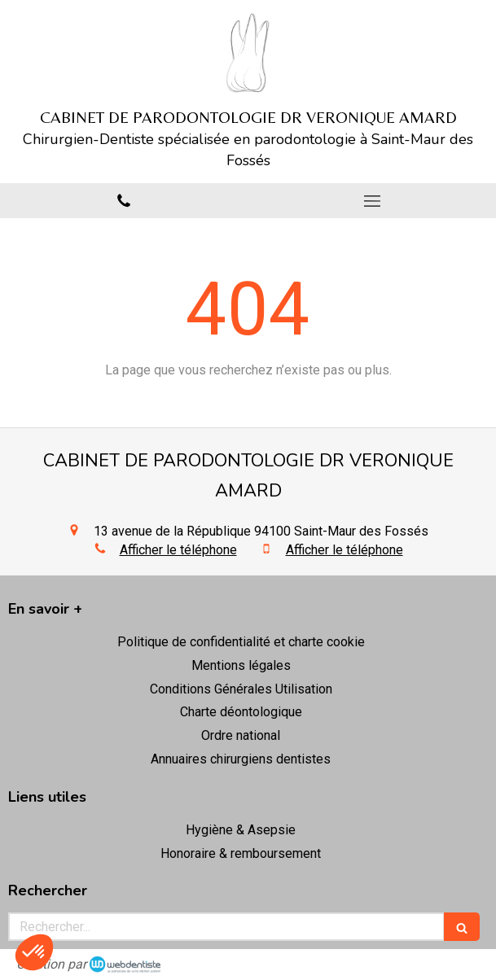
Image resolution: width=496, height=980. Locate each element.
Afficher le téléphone (178, 550)
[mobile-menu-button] (373, 201)
